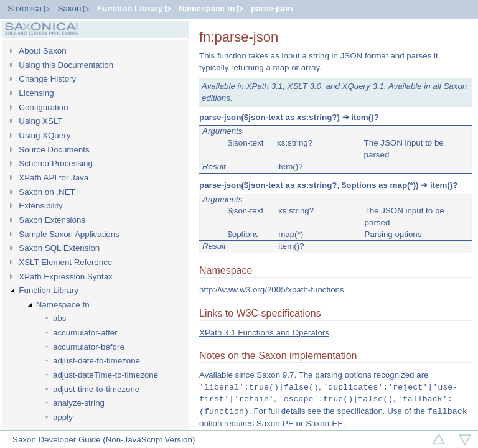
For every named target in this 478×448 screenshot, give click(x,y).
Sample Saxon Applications (69, 234)
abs (60, 318)
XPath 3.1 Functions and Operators (264, 333)
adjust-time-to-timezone (96, 389)
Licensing (36, 93)
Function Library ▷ (134, 8)
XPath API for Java (54, 178)
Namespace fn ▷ (211, 8)
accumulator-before (89, 347)
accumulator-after (85, 333)
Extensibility (40, 206)
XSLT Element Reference (65, 262)
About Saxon (42, 51)
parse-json (272, 8)
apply (63, 417)
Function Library (49, 290)
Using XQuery (45, 135)
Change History (47, 79)
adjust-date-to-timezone (96, 361)
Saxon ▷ (74, 8)
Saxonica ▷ (29, 8)
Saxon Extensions (52, 220)
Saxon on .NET (47, 192)
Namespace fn (63, 305)
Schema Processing (56, 163)
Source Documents (54, 150)
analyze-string (79, 403)
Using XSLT (40, 121)
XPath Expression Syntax (65, 277)
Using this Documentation (66, 65)
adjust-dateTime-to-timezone (105, 375)
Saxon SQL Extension (59, 248)
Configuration (43, 107)
